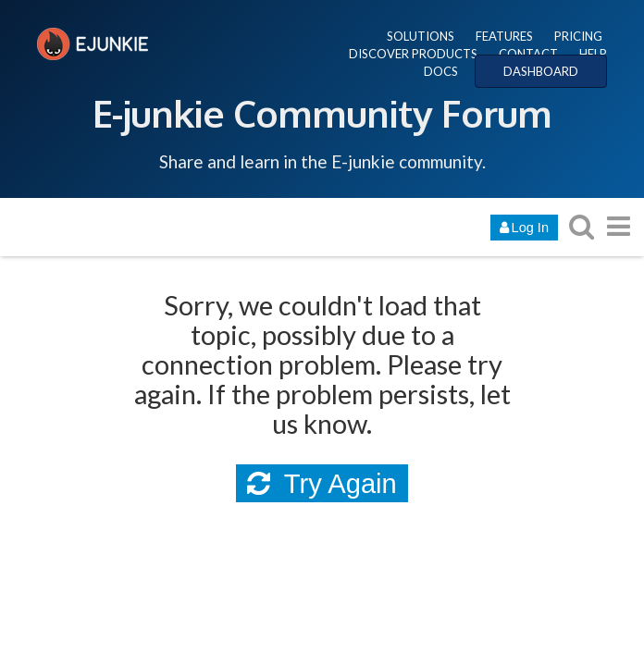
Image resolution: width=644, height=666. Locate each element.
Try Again (322, 484)
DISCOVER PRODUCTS (413, 54)
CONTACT (528, 54)
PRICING (578, 36)
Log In (524, 228)
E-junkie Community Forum (322, 113)
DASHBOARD (541, 71)
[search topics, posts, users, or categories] (581, 226)
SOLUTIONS (421, 36)
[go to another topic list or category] (618, 226)
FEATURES (504, 36)
